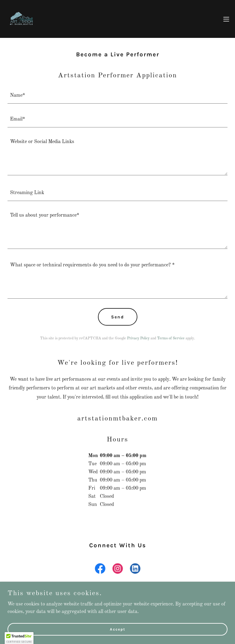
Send (118, 317)
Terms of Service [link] (171, 338)
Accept (118, 629)
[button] (226, 19)
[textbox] (117, 95)
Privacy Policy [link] (138, 338)
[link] (21, 19)
